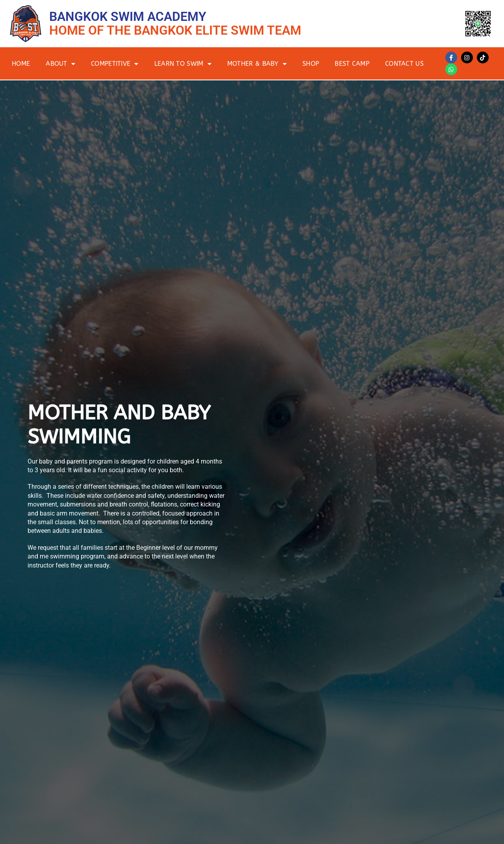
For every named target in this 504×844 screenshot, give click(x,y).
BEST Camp (352, 64)
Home (21, 64)
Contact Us (404, 64)
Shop (311, 64)
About (60, 64)
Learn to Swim (183, 64)
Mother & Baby (257, 64)
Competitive (115, 64)
